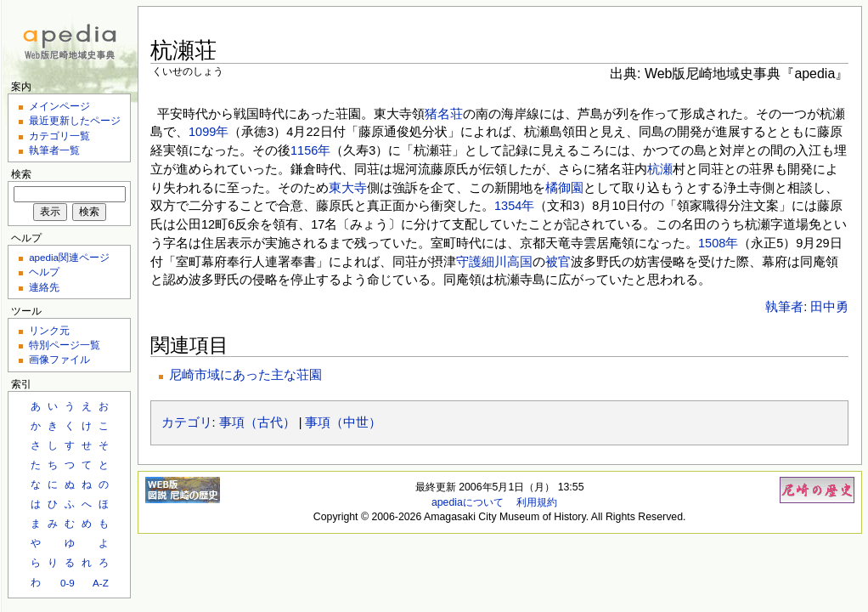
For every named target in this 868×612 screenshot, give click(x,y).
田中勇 (829, 307)
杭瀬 (660, 169)
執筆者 (784, 307)
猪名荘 (444, 114)
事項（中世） (343, 422)
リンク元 (49, 330)
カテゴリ (187, 422)
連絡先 (44, 287)
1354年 (514, 206)
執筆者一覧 (54, 150)
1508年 (718, 243)
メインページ (59, 106)
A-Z (101, 583)
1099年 (209, 132)
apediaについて (468, 502)
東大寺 (348, 188)
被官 (558, 262)
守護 (469, 262)
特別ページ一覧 (65, 345)
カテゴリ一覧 (59, 136)
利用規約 (537, 502)
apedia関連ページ (69, 257)
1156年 (310, 150)
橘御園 (564, 188)
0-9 (68, 583)
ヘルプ (44, 272)
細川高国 (507, 262)
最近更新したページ (75, 120)
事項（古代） (257, 422)
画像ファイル (59, 359)
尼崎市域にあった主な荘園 (245, 375)
